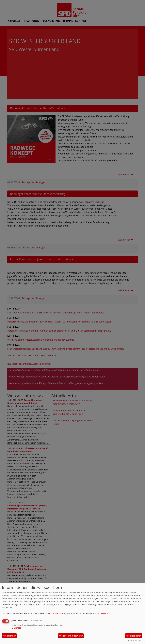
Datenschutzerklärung (55, 613)
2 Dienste (16, 628)
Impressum (103, 613)
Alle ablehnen (9, 636)
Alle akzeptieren (134, 636)
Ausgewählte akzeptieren (71, 636)
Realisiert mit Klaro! (135, 641)
